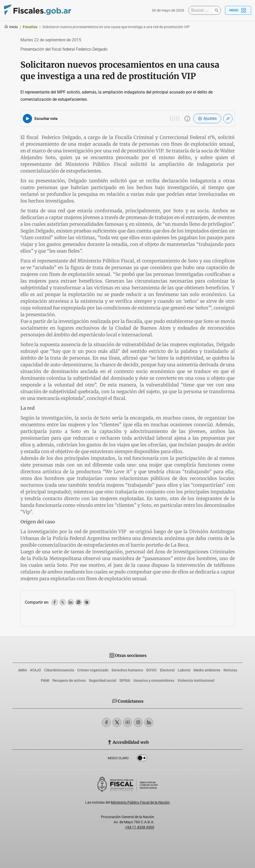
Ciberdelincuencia (59, 670)
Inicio (11, 27)
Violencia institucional (196, 680)
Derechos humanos (127, 670)
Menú (238, 10)
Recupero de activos (69, 680)
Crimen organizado (93, 670)
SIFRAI (125, 680)
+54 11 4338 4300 (140, 827)
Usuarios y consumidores (154, 680)
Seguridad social (103, 680)
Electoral (167, 670)
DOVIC (152, 670)
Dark (142, 759)
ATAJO (36, 670)
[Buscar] (202, 10)
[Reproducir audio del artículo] (27, 119)
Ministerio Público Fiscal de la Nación (140, 802)
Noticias (230, 670)
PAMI (45, 680)
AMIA (22, 670)
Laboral (184, 670)
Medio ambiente (207, 670)
